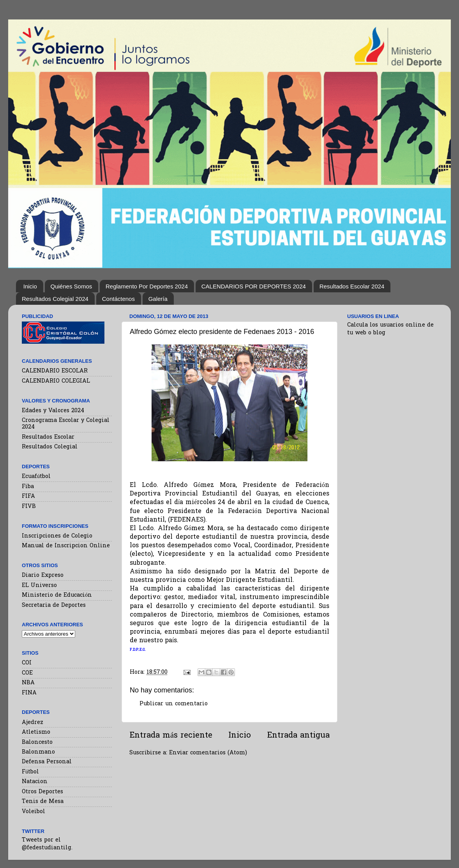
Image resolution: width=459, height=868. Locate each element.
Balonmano (38, 752)
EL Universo (39, 586)
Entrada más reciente (171, 736)
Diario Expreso (43, 575)
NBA (28, 683)
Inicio (30, 286)
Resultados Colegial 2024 (55, 299)
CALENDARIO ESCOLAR (55, 371)
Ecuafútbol (36, 477)
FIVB (29, 507)
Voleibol (34, 812)
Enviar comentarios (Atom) (208, 753)
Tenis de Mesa (43, 802)
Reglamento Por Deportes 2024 (147, 286)
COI (27, 663)
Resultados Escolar (48, 437)
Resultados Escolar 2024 (352, 286)
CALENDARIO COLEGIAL (56, 381)
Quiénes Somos (71, 286)
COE (27, 673)
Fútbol (30, 772)
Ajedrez (33, 723)
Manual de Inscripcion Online (66, 546)
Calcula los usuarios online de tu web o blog (390, 329)
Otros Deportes (42, 792)
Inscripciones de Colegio (57, 536)
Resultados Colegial (50, 447)
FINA (29, 693)
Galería (158, 299)
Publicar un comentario (174, 704)
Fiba (28, 487)
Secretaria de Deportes (54, 605)
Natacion (35, 782)
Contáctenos (118, 299)
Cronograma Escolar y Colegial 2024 (66, 424)
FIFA (28, 496)
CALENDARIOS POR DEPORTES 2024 (254, 286)
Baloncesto (37, 742)
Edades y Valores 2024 (53, 411)
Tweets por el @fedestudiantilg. (47, 844)
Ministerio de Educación (57, 595)
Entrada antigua (298, 736)
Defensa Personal (47, 762)
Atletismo (36, 732)
